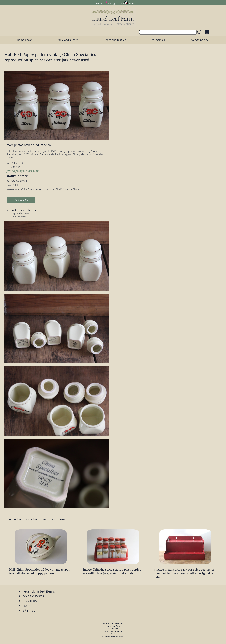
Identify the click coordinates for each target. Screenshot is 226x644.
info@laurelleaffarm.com (113, 636)
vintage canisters (18, 216)
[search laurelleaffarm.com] (200, 32)
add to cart (21, 200)
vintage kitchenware (19, 213)
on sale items (33, 596)
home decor (25, 40)
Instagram (114, 3)
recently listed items (39, 591)
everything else (199, 40)
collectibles (158, 40)
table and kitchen (68, 40)
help (26, 605)
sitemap (29, 610)
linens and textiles (115, 40)
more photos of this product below (29, 145)
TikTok (132, 3)
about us (30, 601)
